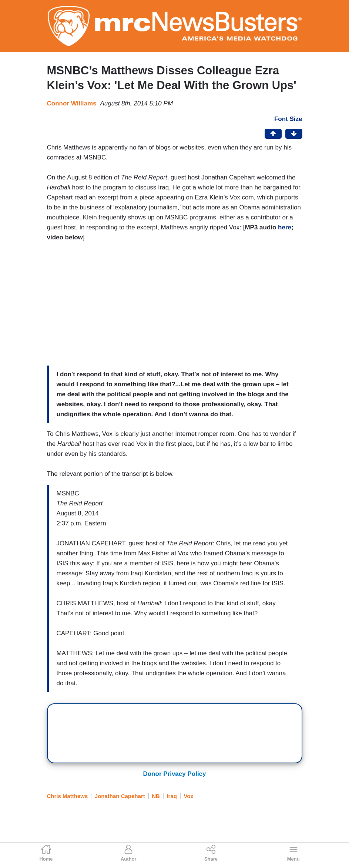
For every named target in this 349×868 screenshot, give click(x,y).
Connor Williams (72, 103)
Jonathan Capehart (120, 796)
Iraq (172, 796)
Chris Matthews (68, 796)
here (285, 227)
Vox (188, 796)
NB (156, 796)
